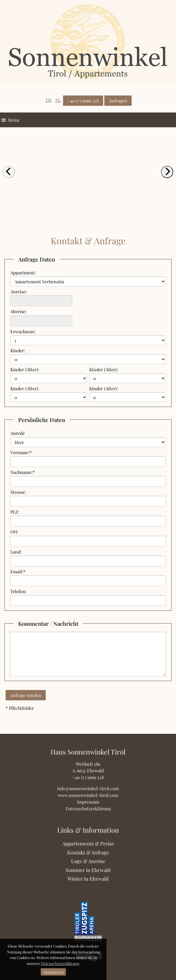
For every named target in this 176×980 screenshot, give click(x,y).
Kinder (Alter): (25, 369)
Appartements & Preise (88, 844)
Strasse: (18, 492)
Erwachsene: (23, 331)
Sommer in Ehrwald (88, 870)
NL (58, 100)
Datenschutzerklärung (60, 963)
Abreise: (18, 311)
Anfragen (118, 101)
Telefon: (18, 591)
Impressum (88, 802)
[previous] (9, 172)
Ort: (14, 532)
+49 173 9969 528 (83, 101)
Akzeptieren (53, 972)
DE (49, 100)
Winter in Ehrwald (88, 879)
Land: (16, 552)
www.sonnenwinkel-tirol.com (88, 795)
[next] (167, 172)
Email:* (18, 572)
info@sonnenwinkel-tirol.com (88, 788)
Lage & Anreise (88, 861)
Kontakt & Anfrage (88, 852)
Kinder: (18, 350)
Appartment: (23, 273)
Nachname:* (23, 472)
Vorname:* (21, 452)
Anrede (18, 433)
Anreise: (19, 292)
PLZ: (15, 512)
